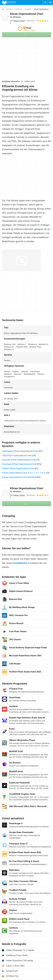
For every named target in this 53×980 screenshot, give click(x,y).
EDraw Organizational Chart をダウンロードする (24, 473)
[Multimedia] (19, 9)
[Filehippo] (9, 3)
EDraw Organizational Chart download (19, 477)
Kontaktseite (20, 563)
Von (17, 21)
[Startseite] (3, 9)
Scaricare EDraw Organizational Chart (19, 460)
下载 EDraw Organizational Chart (17, 456)
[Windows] (9, 9)
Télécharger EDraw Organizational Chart (20, 451)
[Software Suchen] (45, 3)
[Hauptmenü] (50, 3)
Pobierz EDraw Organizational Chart (18, 468)
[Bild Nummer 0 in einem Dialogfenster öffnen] (21, 260)
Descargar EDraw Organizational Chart (19, 464)
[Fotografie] (28, 9)
